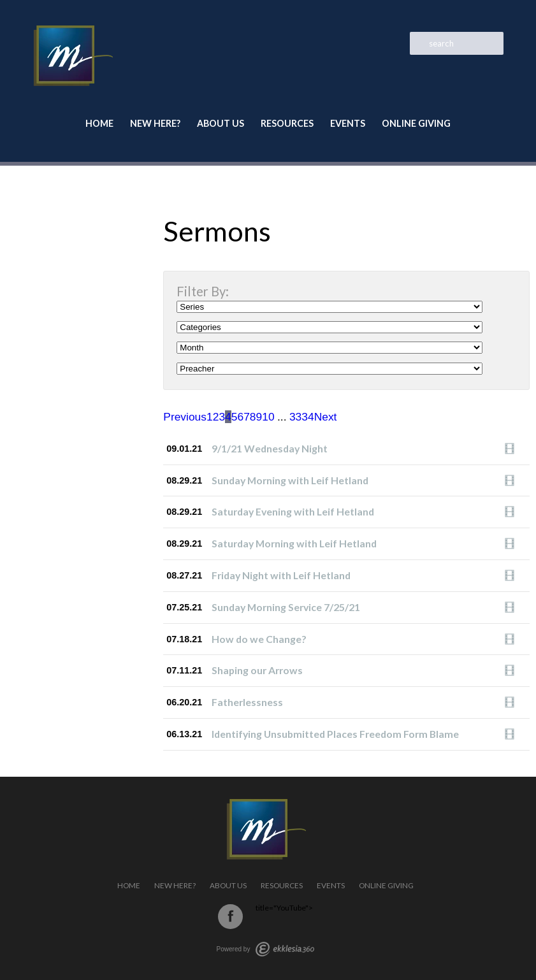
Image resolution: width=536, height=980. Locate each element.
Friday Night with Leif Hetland (281, 575)
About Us (221, 123)
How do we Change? (259, 639)
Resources (287, 123)
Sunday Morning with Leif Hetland (290, 480)
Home (99, 123)
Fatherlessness (247, 702)
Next (326, 417)
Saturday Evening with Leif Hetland (293, 511)
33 (295, 417)
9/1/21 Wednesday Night (270, 448)
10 (268, 417)
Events (348, 123)
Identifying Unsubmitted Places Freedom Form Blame (335, 734)
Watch (513, 449)
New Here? (155, 123)
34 (308, 417)
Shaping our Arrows (257, 670)
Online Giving (416, 123)
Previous (185, 417)
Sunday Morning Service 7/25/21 (286, 607)
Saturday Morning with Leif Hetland (294, 543)
